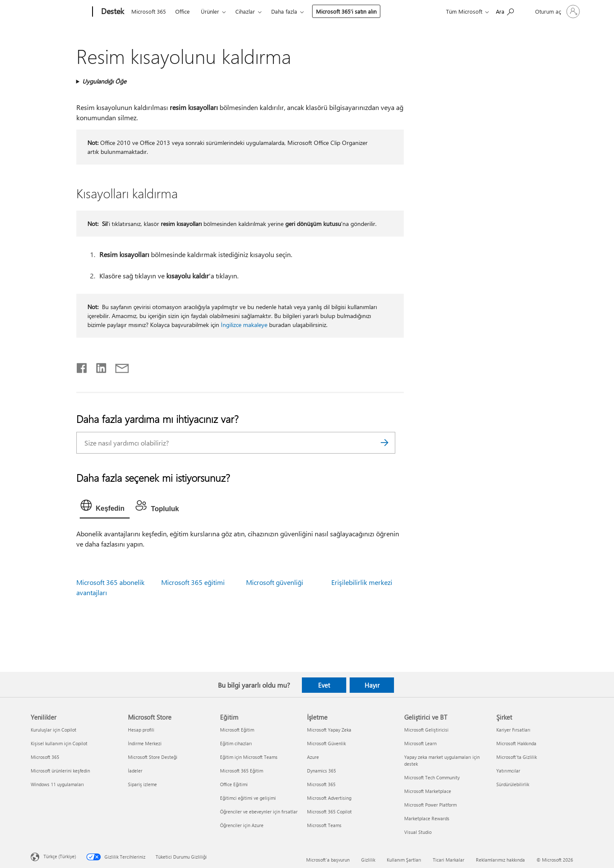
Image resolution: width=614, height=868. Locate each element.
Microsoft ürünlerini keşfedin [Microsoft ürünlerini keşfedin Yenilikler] (60, 771)
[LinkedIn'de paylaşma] (98, 366)
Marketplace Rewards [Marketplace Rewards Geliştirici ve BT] (427, 818)
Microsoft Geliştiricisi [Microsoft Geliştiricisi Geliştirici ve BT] (426, 730)
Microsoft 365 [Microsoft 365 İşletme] (321, 784)
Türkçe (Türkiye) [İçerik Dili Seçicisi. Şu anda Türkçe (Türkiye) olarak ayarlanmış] (60, 856)
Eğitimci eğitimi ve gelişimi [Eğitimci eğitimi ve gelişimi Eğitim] (248, 798)
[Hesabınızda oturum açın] (557, 12)
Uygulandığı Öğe (104, 81)
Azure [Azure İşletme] (313, 757)
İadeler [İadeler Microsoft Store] (135, 771)
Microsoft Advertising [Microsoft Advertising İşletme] (329, 798)
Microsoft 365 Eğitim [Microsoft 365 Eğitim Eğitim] (242, 771)
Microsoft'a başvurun (328, 860)
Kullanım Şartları (404, 860)
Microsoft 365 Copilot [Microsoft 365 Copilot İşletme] (329, 812)
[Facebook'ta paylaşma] (82, 366)
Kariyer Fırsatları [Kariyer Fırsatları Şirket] (513, 730)
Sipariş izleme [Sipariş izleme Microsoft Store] (142, 784)
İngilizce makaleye (244, 325)
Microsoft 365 (149, 11)
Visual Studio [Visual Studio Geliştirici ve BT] (418, 832)
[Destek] (112, 12)
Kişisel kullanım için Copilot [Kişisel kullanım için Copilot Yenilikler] (59, 743)
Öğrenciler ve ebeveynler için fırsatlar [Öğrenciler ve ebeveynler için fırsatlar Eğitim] (259, 812)
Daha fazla (284, 11)
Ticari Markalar (449, 860)
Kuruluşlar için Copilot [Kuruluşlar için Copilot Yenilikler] (54, 730)
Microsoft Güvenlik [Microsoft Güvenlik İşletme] (326, 743)
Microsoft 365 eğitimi (193, 582)
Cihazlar (245, 11)
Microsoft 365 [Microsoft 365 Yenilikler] (45, 757)
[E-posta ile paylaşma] (118, 366)
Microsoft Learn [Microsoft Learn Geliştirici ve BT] (420, 743)
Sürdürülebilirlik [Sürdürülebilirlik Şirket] (513, 784)
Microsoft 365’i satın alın (346, 11)
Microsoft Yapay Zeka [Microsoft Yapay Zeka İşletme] (329, 730)
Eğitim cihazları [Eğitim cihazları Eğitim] (236, 743)
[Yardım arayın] (505, 11)
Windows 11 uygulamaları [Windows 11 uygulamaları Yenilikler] (57, 784)
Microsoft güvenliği (275, 582)
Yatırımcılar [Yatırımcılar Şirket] (508, 771)
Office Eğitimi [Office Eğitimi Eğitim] (234, 784)
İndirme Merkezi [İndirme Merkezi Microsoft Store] (145, 743)
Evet (324, 685)
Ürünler (210, 11)
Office (182, 11)
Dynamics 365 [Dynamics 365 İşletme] (321, 771)
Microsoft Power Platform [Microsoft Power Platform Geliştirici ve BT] (430, 805)
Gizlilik (368, 860)
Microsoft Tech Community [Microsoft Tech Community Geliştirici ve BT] (432, 777)
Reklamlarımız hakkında (500, 860)
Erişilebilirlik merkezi (362, 582)
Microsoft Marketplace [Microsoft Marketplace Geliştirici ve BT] (428, 791)
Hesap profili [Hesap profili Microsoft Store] (141, 730)
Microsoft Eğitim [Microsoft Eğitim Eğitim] (237, 730)
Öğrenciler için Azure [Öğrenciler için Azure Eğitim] (242, 825)
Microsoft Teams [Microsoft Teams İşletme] (324, 825)
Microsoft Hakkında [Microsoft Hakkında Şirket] (516, 743)
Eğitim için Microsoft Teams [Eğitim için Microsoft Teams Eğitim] (249, 757)
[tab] (105, 507)
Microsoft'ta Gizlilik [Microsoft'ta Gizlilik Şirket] (517, 757)
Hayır (372, 685)
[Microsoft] (60, 12)
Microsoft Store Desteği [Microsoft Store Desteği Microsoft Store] (153, 757)
